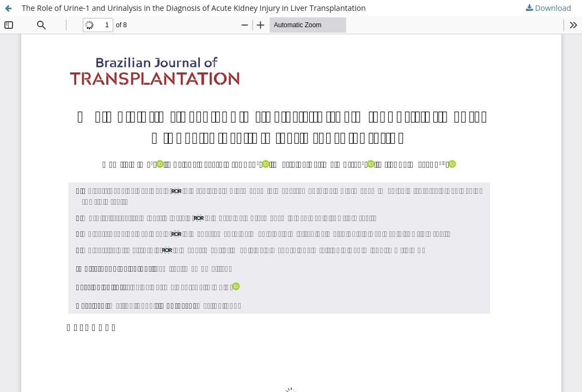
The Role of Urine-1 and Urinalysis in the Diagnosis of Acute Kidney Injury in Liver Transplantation (194, 8)
